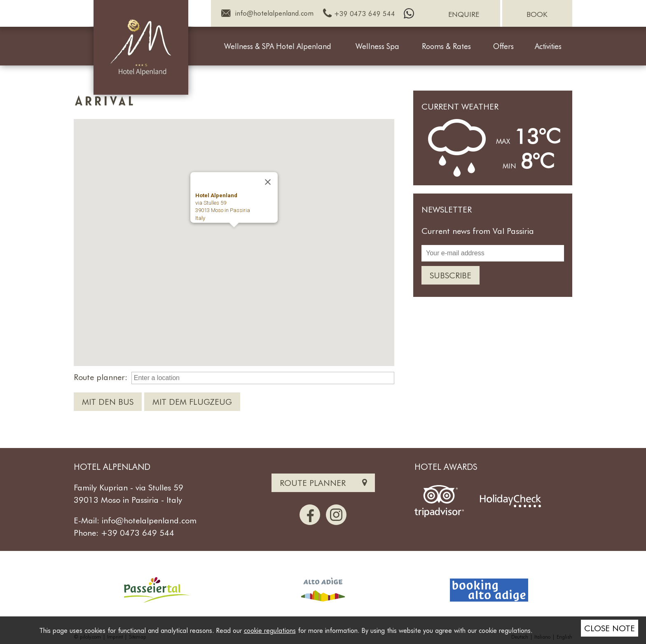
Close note (610, 628)
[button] (234, 235)
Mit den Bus (108, 401)
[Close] (268, 182)
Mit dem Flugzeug (192, 401)
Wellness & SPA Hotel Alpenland (278, 46)
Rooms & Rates (446, 46)
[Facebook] (310, 515)
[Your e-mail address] (493, 253)
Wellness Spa (377, 46)
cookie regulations (270, 630)
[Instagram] (336, 515)
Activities (548, 46)
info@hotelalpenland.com (149, 520)
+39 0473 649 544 (138, 532)
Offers (503, 46)
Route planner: (101, 377)
